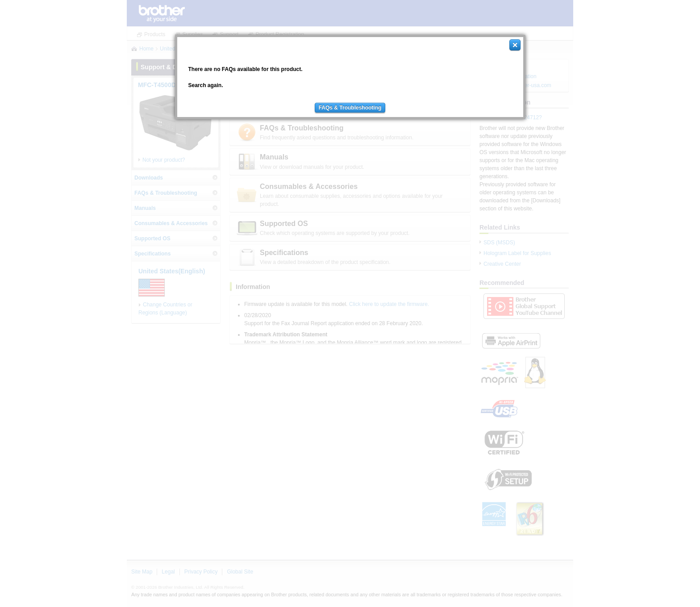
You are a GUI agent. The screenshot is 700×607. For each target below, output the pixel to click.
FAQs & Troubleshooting (350, 108)
